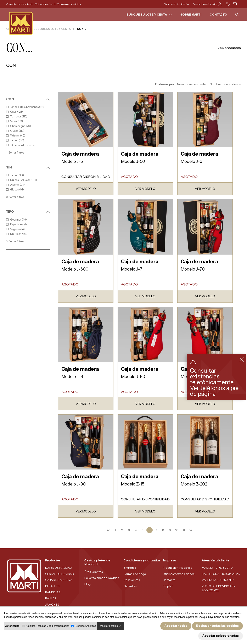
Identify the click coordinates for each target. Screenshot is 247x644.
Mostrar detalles (110, 626)
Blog (88, 584)
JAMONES (52, 605)
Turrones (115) (17, 116)
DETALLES (52, 586)
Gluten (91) (15, 190)
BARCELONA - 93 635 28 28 (221, 574)
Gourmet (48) (16, 220)
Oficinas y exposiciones (178, 574)
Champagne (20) (19, 126)
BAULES (51, 598)
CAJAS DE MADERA (59, 580)
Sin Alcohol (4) (17, 234)
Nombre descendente (225, 84)
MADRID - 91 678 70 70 (217, 568)
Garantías (130, 586)
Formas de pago (135, 574)
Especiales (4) (16, 224)
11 (184, 530)
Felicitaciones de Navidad (102, 578)
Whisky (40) (16, 136)
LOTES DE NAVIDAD (59, 568)
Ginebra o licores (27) (21, 145)
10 (177, 530)
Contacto (169, 580)
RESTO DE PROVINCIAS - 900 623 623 (219, 588)
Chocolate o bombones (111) (25, 107)
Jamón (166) (15, 175)
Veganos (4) (15, 229)
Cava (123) (15, 112)
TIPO (28, 212)
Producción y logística (177, 568)
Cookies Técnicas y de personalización (48, 626)
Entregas (130, 568)
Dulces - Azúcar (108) (22, 180)
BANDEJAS (53, 592)
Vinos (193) (15, 121)
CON (28, 99)
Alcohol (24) (15, 185)
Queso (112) (15, 131)
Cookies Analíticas (86, 626)
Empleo (168, 586)
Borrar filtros (15, 152)
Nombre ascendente (192, 84)
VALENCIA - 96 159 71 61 (218, 580)
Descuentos (132, 580)
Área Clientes (94, 572)
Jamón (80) (15, 140)
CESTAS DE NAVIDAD (60, 574)
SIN (28, 167)
